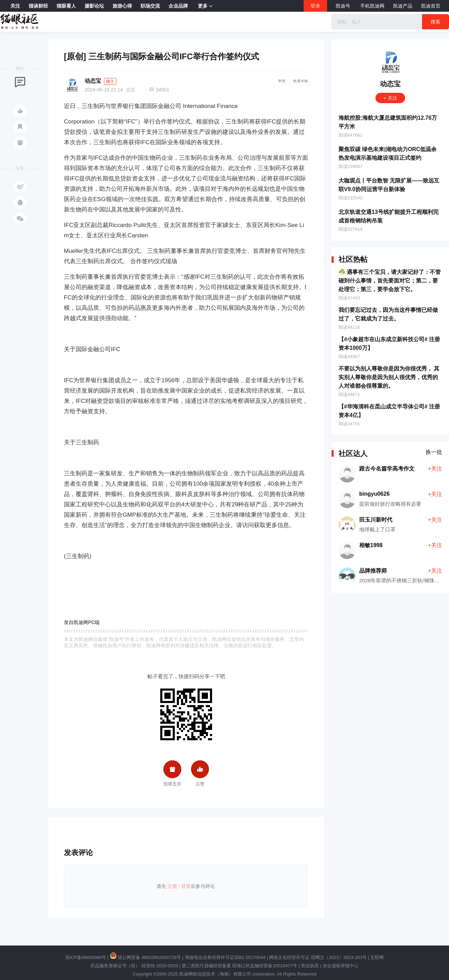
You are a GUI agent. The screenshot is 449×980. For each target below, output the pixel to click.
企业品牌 (178, 6)
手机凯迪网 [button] (372, 6)
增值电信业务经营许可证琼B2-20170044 (225, 957)
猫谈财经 (38, 6)
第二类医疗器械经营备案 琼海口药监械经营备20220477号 (239, 966)
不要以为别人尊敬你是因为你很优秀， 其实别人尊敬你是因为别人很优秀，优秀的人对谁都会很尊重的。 (389, 377)
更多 (205, 6)
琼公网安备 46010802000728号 (145, 957)
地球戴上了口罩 (377, 529)
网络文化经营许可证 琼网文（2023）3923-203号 (318, 957)
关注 (15, 6)
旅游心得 (122, 6)
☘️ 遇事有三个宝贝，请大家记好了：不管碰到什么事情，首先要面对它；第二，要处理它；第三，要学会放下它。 (390, 281)
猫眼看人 (66, 6)
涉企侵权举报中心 (341, 966)
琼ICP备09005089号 (86, 957)
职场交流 (150, 6)
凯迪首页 (431, 6)
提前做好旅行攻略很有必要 (390, 504)
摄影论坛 (94, 6)
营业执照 (310, 966)
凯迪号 (344, 6)
